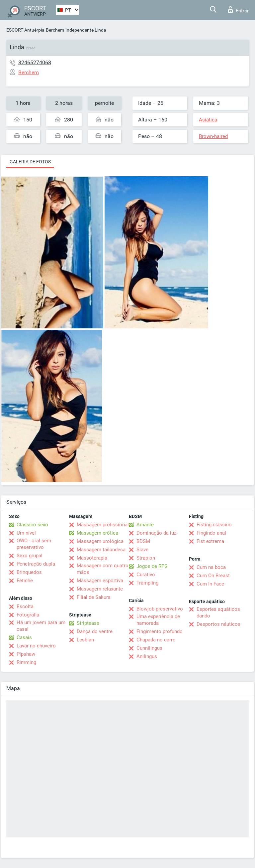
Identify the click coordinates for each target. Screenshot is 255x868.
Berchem (55, 30)
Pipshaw (26, 654)
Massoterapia (92, 558)
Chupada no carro (156, 640)
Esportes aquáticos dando (218, 612)
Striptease (88, 623)
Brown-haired (213, 136)
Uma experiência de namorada (158, 620)
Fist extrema (210, 541)
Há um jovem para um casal (41, 626)
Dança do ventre (95, 631)
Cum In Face (210, 584)
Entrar (238, 10)
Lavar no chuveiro (36, 646)
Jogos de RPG (152, 566)
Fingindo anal (211, 533)
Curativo (146, 575)
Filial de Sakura (94, 597)
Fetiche (25, 581)
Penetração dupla (36, 564)
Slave (142, 550)
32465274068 (35, 62)
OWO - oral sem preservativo (34, 544)
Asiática (208, 120)
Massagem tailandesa (101, 550)
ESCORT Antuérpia (25, 30)
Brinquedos (29, 572)
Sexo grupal (30, 556)
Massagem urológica (100, 541)
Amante (145, 525)
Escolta (25, 607)
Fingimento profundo (160, 631)
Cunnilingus (149, 648)
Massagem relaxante (100, 589)
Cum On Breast (213, 576)
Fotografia (28, 615)
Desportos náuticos (218, 624)
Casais (24, 637)
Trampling (147, 583)
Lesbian (85, 640)
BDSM (143, 541)
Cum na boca (211, 567)
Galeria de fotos (30, 162)
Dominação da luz (156, 533)
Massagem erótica (97, 533)
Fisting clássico (214, 525)
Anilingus (147, 656)
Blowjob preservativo (160, 609)
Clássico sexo (32, 525)
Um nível (26, 533)
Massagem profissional (103, 525)
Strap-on (146, 558)
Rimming (26, 662)
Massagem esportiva (100, 581)
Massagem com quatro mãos (103, 569)
